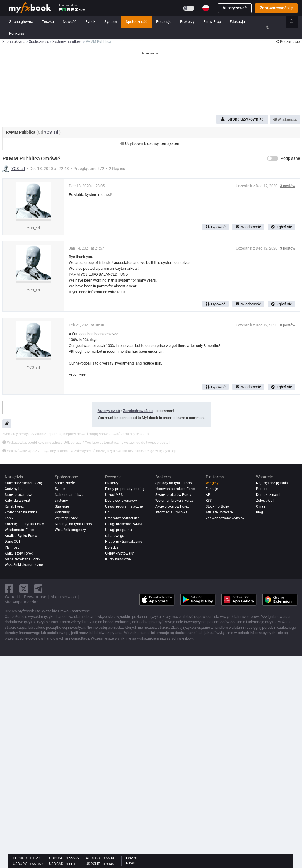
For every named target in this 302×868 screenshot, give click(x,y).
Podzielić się (288, 42)
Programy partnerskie (122, 518)
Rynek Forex (14, 506)
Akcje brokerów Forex (172, 506)
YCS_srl (52, 132)
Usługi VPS (114, 495)
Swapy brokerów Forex (173, 495)
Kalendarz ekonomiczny (24, 483)
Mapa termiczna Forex (22, 559)
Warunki (12, 597)
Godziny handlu (17, 489)
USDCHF (93, 864)
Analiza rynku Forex (21, 536)
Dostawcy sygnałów (121, 501)
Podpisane (290, 158)
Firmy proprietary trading (125, 489)
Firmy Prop (212, 22)
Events (131, 858)
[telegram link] (38, 589)
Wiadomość (285, 120)
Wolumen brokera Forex (174, 501)
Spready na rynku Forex (174, 483)
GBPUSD (56, 858)
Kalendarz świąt (17, 501)
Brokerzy (187, 22)
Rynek (90, 22)
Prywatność (35, 597)
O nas (261, 506)
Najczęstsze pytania (272, 483)
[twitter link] (24, 589)
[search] (295, 22)
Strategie (62, 506)
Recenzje (164, 22)
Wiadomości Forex (19, 530)
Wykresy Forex (66, 518)
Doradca (112, 547)
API (208, 495)
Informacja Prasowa (171, 512)
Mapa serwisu (63, 597)
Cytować (216, 227)
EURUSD (20, 858)
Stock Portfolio (217, 506)
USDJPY (20, 864)
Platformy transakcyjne (124, 542)
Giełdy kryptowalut (120, 553)
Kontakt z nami (268, 495)
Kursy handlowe (118, 559)
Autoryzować (235, 8)
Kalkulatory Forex (19, 553)
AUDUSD (93, 858)
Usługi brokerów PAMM (123, 524)
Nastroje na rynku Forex (74, 524)
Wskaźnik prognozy (70, 530)
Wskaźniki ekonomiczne (24, 565)
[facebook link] (9, 589)
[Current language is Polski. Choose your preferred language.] (206, 8)
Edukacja (237, 22)
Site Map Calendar (21, 602)
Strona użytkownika (242, 119)
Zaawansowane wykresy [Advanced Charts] (225, 518)
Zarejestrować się (276, 8)
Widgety (212, 483)
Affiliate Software (219, 512)
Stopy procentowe (19, 495)
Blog (260, 512)
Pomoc (262, 489)
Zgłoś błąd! (265, 501)
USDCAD (56, 864)
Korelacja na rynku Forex (24, 524)
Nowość (70, 22)
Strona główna (21, 22)
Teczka (48, 22)
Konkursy (17, 33)
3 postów (288, 186)
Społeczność (137, 22)
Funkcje (212, 489)
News (130, 863)
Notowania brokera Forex (175, 489)
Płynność (12, 547)
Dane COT (13, 542)
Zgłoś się (281, 227)
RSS (209, 501)
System (111, 22)
